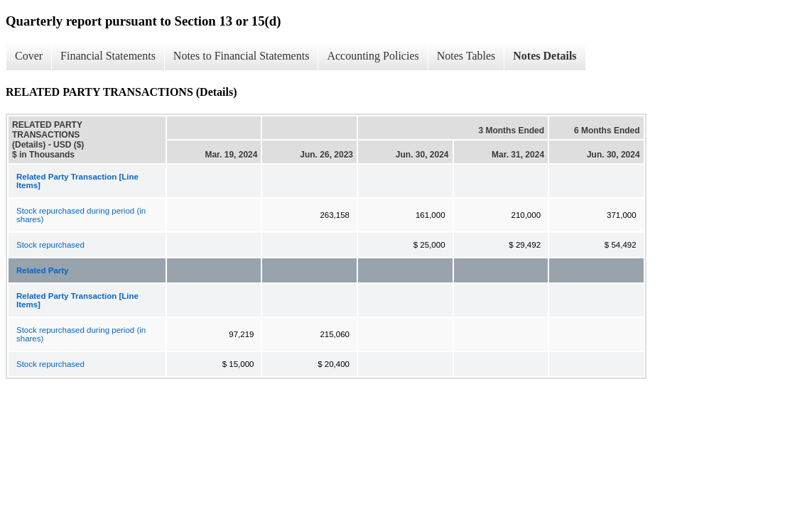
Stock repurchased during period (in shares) (81, 215)
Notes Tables (466, 56)
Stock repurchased (50, 245)
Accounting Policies (373, 56)
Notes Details (545, 56)
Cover (29, 56)
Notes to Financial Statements (242, 56)
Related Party (43, 270)
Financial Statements (108, 56)
